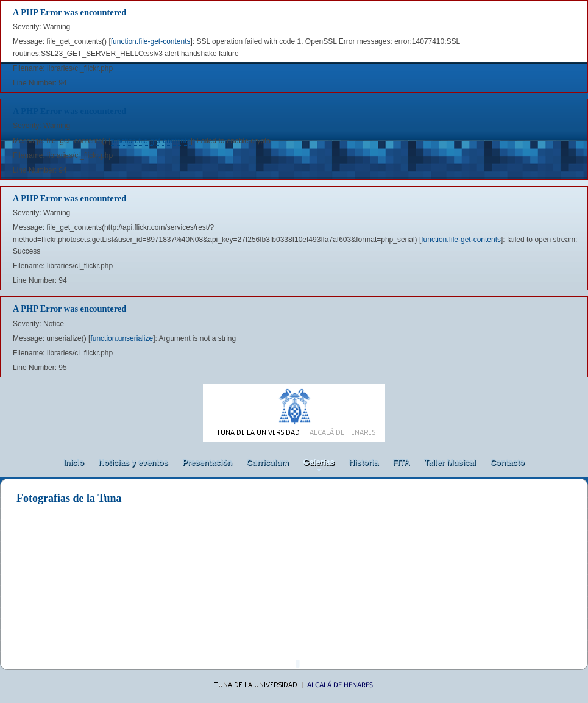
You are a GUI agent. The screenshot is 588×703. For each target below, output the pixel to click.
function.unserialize (122, 338)
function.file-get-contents (151, 41)
